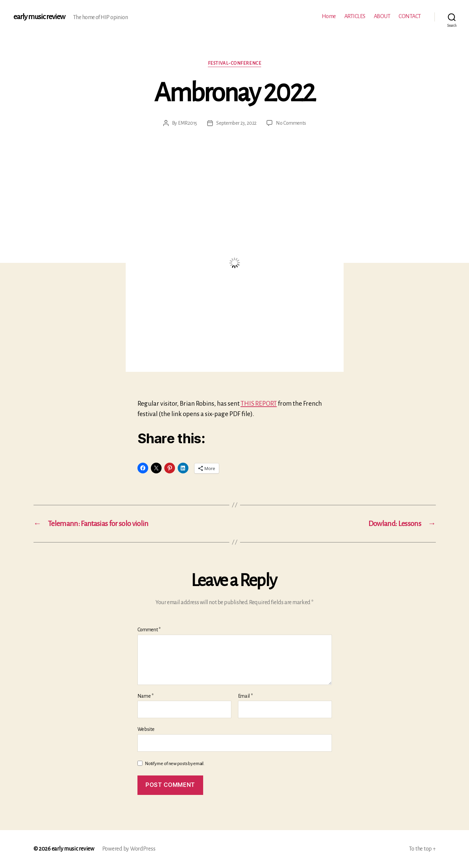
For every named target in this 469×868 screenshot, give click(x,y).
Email (245, 696)
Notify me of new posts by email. (174, 764)
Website (146, 729)
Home (329, 16)
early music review (39, 17)
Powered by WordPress (129, 849)
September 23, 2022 (236, 123)
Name (145, 696)
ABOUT (382, 16)
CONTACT (410, 16)
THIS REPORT (259, 403)
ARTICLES (355, 16)
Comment (149, 630)
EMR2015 (188, 123)
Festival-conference (234, 63)
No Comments (291, 123)
